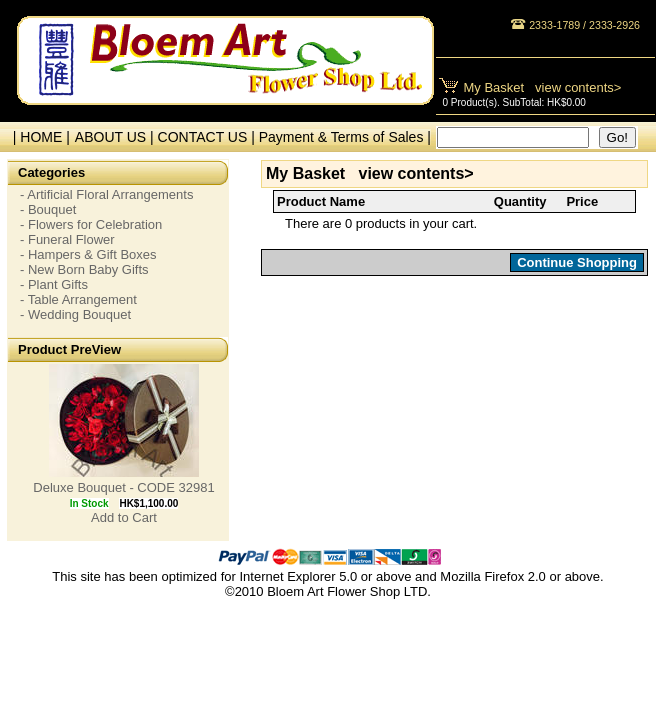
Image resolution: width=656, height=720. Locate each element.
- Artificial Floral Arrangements (106, 194)
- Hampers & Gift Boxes (88, 254)
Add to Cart (124, 517)
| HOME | (37, 137)
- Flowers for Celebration (91, 224)
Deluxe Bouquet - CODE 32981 (123, 487)
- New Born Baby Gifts (84, 269)
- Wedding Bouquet (75, 314)
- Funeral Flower (67, 239)
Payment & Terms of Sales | (345, 137)
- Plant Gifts (54, 284)
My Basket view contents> (543, 87)
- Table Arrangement (78, 299)
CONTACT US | (208, 137)
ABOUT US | (116, 137)
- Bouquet (48, 209)
